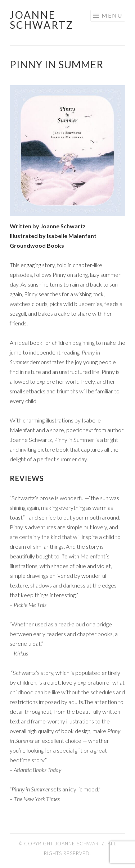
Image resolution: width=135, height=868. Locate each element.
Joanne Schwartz (42, 20)
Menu (112, 15)
